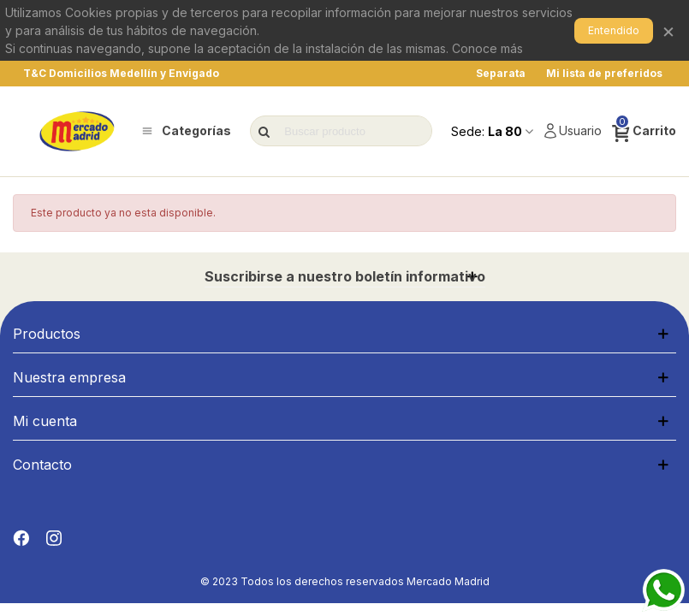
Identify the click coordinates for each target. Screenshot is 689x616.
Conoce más (487, 48)
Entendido (614, 30)
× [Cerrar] (668, 30)
